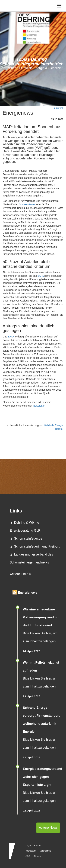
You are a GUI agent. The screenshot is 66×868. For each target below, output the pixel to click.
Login (28, 846)
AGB (28, 856)
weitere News (48, 828)
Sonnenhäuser (27, 204)
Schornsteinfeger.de (26, 539)
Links (16, 511)
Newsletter (39, 406)
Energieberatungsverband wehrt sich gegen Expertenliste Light (43, 777)
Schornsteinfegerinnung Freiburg (35, 546)
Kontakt (38, 846)
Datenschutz (45, 851)
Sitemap (37, 856)
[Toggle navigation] (59, 6)
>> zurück (58, 108)
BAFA (41, 276)
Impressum (31, 851)
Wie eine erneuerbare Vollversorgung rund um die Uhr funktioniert (41, 617)
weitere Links (20, 574)
